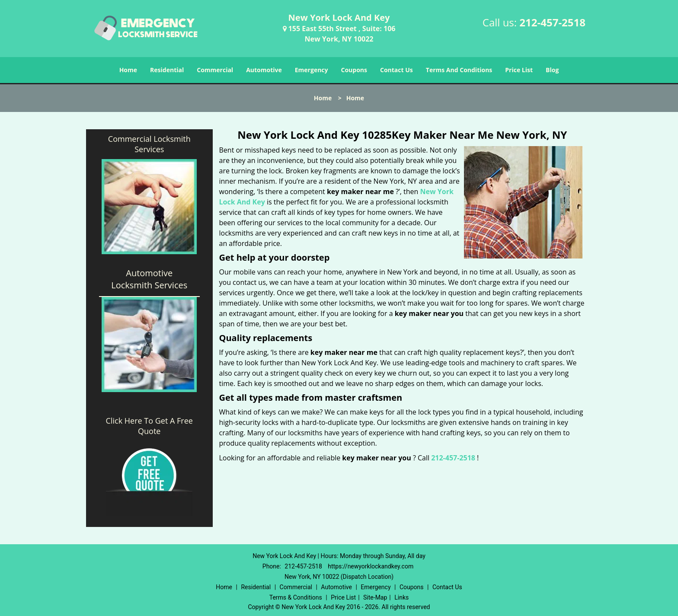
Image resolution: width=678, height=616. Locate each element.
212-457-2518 (552, 22)
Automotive (264, 70)
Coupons (354, 70)
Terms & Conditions (296, 597)
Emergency (312, 70)
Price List (519, 70)
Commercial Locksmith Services (149, 144)
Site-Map (375, 597)
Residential (167, 70)
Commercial (215, 70)
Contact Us (397, 70)
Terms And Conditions (459, 70)
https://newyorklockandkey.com (371, 566)
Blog (552, 70)
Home (128, 70)
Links (401, 597)
